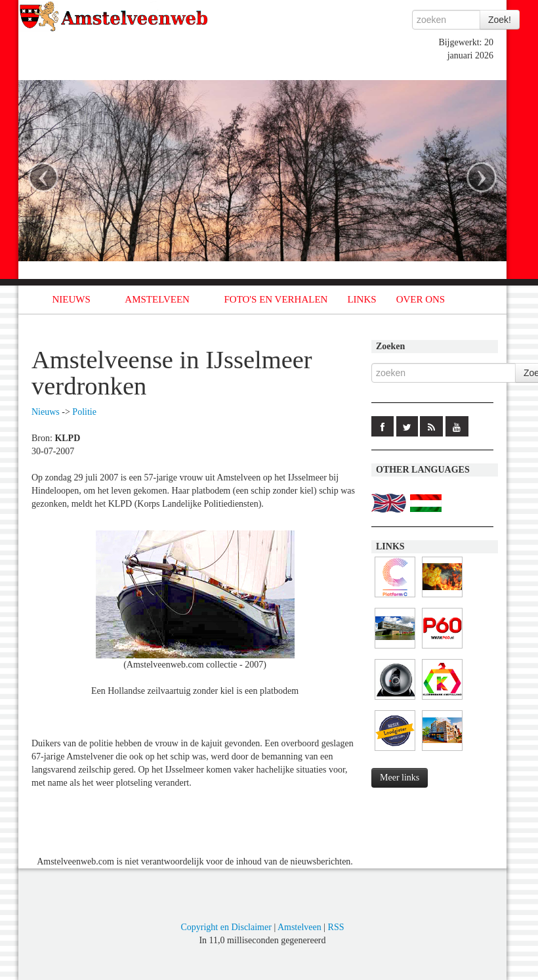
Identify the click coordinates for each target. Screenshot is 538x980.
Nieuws (46, 412)
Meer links (400, 778)
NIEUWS (72, 299)
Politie (84, 412)
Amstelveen (300, 927)
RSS (336, 927)
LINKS (362, 299)
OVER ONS (421, 299)
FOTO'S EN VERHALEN (276, 299)
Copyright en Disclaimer (226, 927)
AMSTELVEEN (157, 299)
